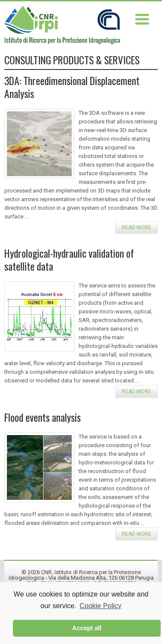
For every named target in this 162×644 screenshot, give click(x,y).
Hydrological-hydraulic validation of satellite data (69, 260)
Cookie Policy (100, 606)
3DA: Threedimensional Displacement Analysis (72, 87)
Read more (137, 227)
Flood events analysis (43, 417)
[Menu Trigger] (142, 18)
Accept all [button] (87, 628)
